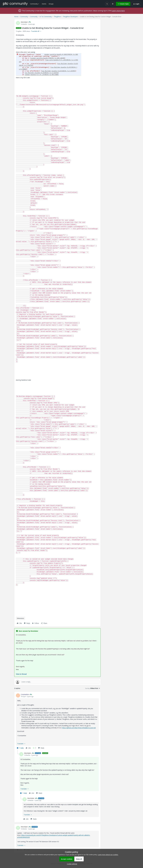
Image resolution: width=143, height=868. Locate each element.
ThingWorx (57, 17)
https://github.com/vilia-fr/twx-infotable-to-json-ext (79, 728)
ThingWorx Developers (70, 17)
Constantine (25, 694)
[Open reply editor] (57, 682)
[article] (57, 721)
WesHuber (24, 22)
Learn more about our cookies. (108, 855)
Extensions (20, 618)
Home (16, 17)
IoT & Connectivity (46, 17)
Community (24, 17)
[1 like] (34, 748)
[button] (123, 4)
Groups (51, 4)
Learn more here (118, 11)
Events (44, 4)
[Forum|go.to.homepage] (15, 4)
